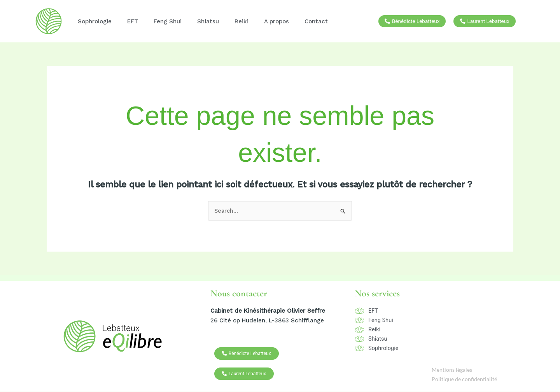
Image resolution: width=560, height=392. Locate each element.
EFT (133, 21)
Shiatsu (208, 21)
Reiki (241, 21)
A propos (276, 21)
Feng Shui (168, 21)
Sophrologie (95, 21)
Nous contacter (239, 294)
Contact (316, 21)
